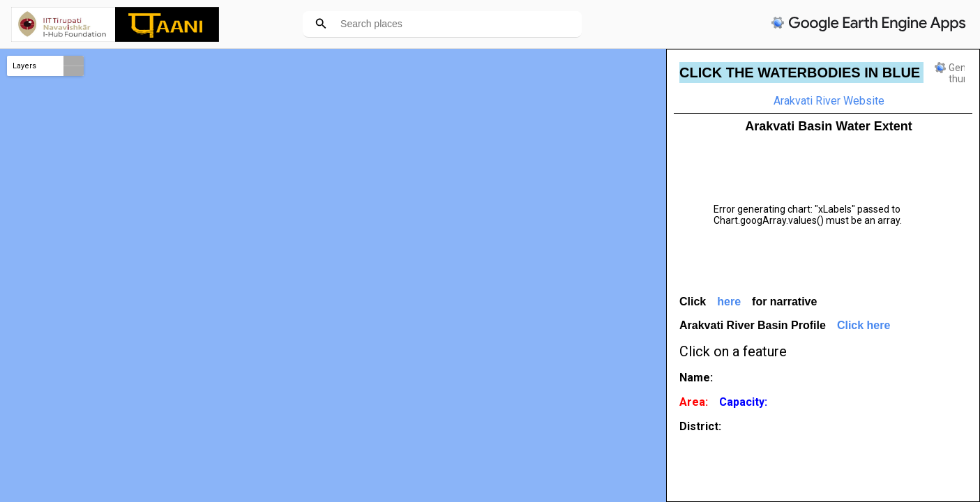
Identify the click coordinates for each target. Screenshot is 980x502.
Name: (696, 378)
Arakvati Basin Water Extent (828, 126)
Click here (864, 325)
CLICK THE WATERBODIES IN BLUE (800, 73)
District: (700, 426)
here (729, 302)
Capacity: (743, 402)
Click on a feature (733, 351)
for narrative (784, 302)
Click (693, 302)
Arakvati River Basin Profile (753, 325)
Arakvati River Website (829, 101)
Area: (694, 402)
